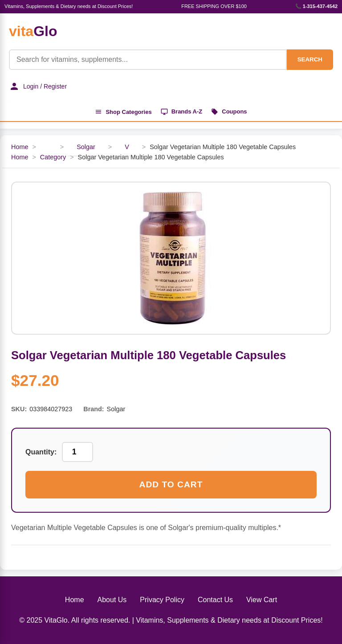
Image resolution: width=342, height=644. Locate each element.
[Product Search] (148, 60)
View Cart (262, 600)
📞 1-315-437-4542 (316, 6)
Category (53, 157)
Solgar (86, 147)
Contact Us (215, 600)
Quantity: (41, 452)
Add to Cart (171, 484)
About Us (112, 600)
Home (20, 147)
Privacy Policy (162, 600)
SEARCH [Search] (310, 59)
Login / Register (38, 86)
